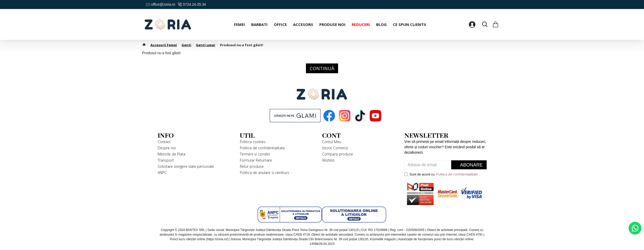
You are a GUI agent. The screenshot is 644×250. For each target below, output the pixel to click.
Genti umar (206, 45)
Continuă (322, 68)
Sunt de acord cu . (442, 174)
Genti (186, 45)
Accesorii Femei (164, 45)
